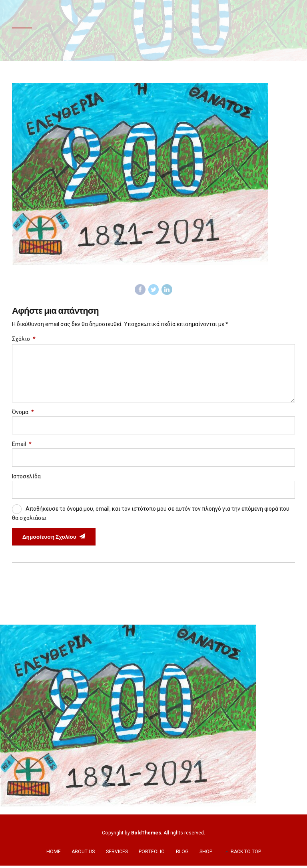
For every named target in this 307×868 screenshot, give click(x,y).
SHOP (206, 854)
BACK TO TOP (246, 854)
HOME (54, 854)
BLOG (182, 854)
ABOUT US (83, 854)
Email (22, 446)
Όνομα (23, 414)
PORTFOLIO (152, 854)
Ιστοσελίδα (26, 478)
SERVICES (117, 854)
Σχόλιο (24, 339)
